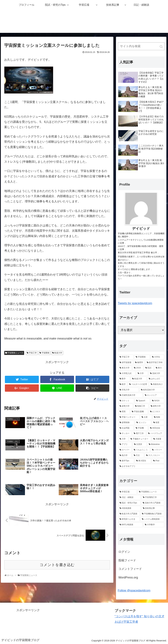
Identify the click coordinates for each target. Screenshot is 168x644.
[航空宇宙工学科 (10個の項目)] (155, 363)
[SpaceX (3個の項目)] (142, 401)
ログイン (124, 552)
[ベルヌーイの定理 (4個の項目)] (138, 384)
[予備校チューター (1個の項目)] (140, 439)
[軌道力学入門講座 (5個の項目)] (129, 514)
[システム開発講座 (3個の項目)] (152, 519)
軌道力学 (58, 353)
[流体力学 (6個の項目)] (156, 373)
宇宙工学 (33, 353)
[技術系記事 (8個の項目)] (153, 508)
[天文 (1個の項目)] (138, 455)
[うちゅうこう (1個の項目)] (141, 450)
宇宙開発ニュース (15, 353)
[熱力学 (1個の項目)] (125, 455)
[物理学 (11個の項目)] (139, 363)
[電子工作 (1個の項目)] (139, 434)
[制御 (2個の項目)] (158, 417)
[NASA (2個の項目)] (157, 401)
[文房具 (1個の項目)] (140, 444)
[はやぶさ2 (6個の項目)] (156, 379)
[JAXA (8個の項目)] (138, 368)
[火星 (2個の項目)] (146, 417)
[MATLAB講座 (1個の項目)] (130, 525)
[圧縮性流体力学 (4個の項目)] (130, 395)
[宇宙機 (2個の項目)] (141, 428)
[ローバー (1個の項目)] (125, 450)
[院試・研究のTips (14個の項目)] (129, 503)
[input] (141, 46)
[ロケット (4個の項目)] (126, 401)
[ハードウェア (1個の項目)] (155, 434)
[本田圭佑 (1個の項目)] (156, 428)
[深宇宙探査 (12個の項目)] (126, 363)
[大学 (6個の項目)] (142, 373)
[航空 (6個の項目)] (123, 384)
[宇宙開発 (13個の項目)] (142, 357)
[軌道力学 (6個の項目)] (139, 379)
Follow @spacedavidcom (134, 590)
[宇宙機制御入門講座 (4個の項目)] (152, 514)
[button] (161, 47)
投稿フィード (127, 560)
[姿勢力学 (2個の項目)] (126, 406)
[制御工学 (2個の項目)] (141, 406)
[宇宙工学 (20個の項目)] (126, 357)
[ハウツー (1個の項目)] (157, 450)
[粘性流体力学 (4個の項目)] (152, 390)
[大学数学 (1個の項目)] (154, 525)
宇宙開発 (46, 353)
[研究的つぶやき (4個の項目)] (129, 519)
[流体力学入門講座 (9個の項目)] (153, 503)
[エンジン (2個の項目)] (143, 423)
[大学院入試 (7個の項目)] (127, 373)
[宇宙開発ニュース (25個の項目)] (151, 492)
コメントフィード (130, 569)
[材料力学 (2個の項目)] (157, 406)
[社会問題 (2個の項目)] (126, 428)
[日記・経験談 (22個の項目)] (130, 497)
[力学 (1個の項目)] (123, 439)
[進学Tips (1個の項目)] (126, 461)
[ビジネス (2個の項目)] (156, 412)
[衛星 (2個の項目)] (158, 423)
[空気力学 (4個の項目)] (129, 390)
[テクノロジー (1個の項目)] (154, 455)
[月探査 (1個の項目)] (158, 439)
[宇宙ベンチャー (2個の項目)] (129, 417)
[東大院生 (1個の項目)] (143, 461)
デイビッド (141, 228)
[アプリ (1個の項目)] (125, 444)
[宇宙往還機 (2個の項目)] (139, 412)
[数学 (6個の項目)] (124, 379)
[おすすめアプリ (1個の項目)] (141, 466)
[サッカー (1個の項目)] (125, 434)
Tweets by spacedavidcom (135, 303)
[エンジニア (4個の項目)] (154, 395)
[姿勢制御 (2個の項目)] (126, 423)
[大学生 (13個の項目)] (157, 357)
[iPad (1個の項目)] (158, 461)
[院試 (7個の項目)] (149, 368)
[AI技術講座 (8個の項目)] (129, 508)
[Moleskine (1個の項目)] (156, 444)
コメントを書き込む (57, 565)
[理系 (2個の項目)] (124, 412)
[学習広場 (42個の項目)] (128, 492)
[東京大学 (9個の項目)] (125, 368)
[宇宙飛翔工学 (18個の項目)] (153, 497)
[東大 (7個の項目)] (159, 368)
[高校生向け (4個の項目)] (157, 384)
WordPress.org (128, 577)
